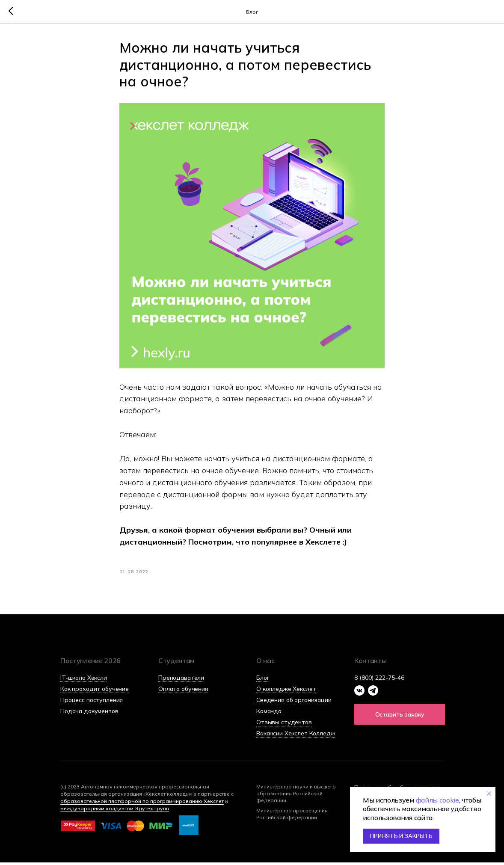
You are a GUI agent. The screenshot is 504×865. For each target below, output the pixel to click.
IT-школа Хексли (84, 680)
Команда (269, 714)
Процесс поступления (92, 702)
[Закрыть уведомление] (489, 794)
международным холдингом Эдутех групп (115, 811)
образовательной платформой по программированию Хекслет (142, 804)
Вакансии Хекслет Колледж (296, 736)
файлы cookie (437, 800)
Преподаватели (181, 680)
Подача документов (89, 714)
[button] (400, 717)
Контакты (370, 663)
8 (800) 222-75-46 (379, 680)
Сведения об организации (294, 702)
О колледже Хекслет (286, 691)
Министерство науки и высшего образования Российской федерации (296, 796)
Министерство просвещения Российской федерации (292, 816)
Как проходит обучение (95, 691)
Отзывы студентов (284, 725)
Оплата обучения (183, 691)
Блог (263, 680)
